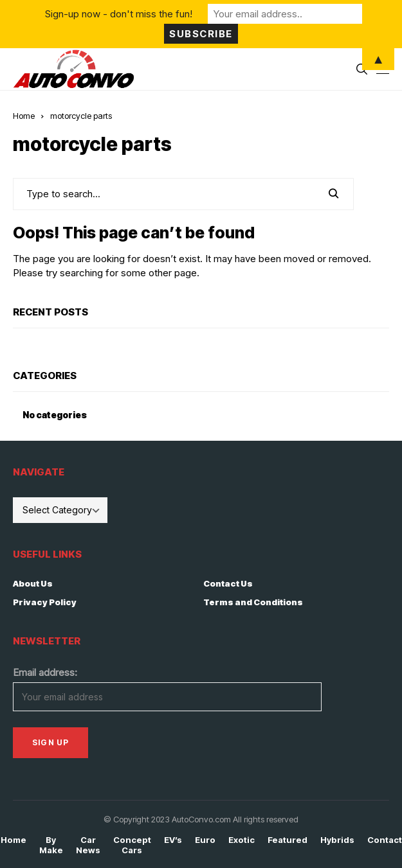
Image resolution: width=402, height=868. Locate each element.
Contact (385, 840)
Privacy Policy (45, 602)
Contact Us (228, 583)
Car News (88, 845)
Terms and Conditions (253, 602)
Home (24, 116)
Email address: (45, 672)
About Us (33, 583)
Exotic (242, 840)
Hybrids (337, 840)
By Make (51, 845)
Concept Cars (132, 845)
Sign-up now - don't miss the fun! (119, 14)
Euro (205, 840)
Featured (288, 840)
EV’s (173, 840)
